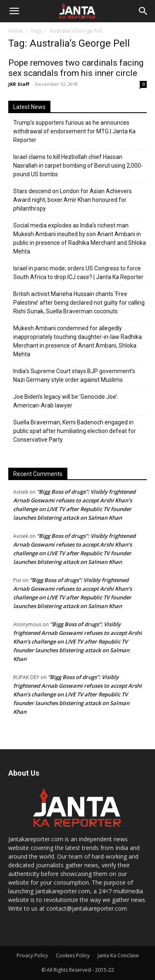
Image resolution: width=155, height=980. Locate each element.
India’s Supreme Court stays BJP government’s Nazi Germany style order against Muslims (74, 375)
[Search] (143, 11)
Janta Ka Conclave (118, 955)
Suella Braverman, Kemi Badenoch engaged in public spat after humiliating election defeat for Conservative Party (75, 431)
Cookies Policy (73, 955)
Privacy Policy (32, 955)
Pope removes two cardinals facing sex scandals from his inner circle (76, 68)
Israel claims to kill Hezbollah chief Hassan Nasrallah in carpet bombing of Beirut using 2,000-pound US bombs (78, 166)
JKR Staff (19, 84)
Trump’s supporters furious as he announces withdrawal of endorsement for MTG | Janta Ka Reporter (74, 131)
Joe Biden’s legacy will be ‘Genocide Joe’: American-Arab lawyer (66, 401)
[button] (14, 11)
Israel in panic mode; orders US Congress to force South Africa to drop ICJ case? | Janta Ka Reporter (78, 273)
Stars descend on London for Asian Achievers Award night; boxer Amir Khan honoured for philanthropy (73, 200)
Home (15, 31)
